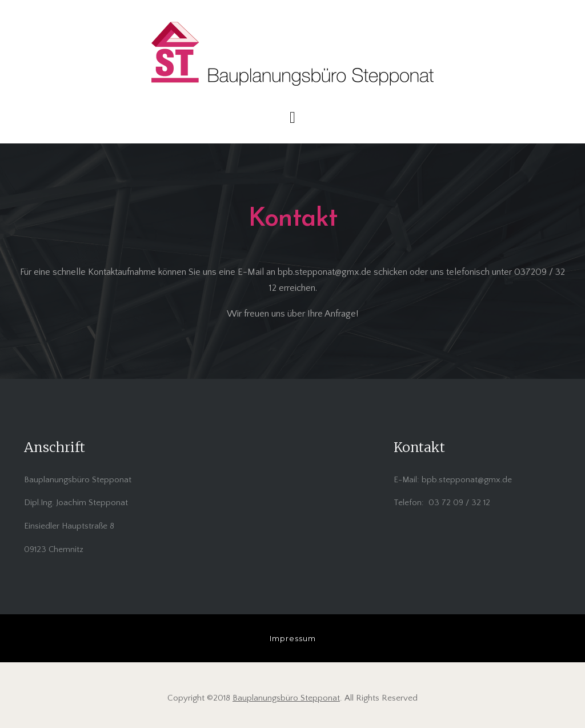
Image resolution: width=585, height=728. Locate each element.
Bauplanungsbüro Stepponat (286, 698)
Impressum (293, 638)
